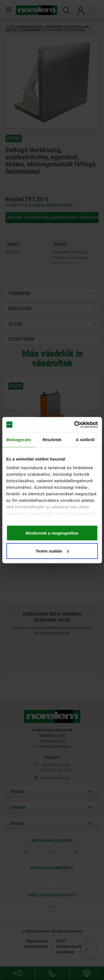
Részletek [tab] (52, 440)
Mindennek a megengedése (52, 533)
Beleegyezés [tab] (19, 440)
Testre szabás (52, 551)
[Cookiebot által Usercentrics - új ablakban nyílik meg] (74, 425)
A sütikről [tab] (85, 440)
